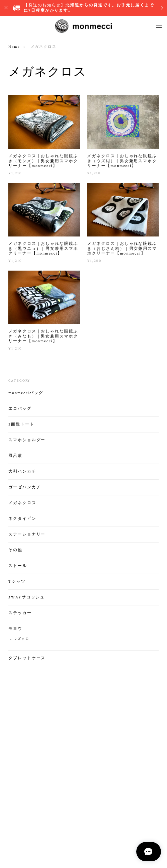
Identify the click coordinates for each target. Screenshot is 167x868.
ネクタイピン (22, 519)
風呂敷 (15, 456)
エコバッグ (20, 409)
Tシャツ (17, 582)
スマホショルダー (27, 440)
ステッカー (20, 613)
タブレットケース (27, 658)
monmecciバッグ (26, 393)
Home (14, 47)
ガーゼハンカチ (25, 488)
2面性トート (21, 425)
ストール (18, 566)
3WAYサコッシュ (27, 598)
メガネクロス (22, 503)
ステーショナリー (27, 535)
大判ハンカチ (22, 472)
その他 (15, 550)
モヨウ (15, 629)
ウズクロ (21, 639)
